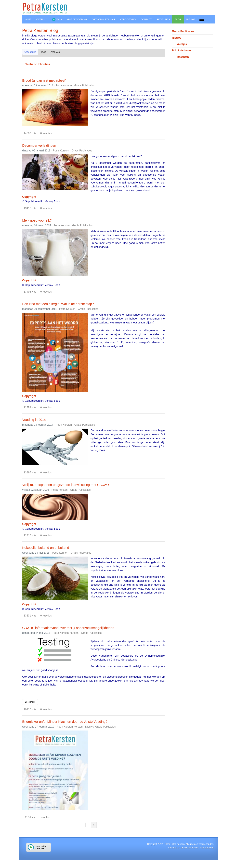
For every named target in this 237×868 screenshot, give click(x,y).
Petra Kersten (64, 86)
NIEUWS (191, 19)
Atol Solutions (207, 848)
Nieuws (90, 727)
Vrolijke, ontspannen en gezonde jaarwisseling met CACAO (66, 485)
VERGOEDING (128, 19)
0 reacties (46, 133)
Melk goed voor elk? (37, 220)
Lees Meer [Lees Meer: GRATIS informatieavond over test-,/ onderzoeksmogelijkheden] (30, 702)
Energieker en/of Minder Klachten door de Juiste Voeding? (65, 722)
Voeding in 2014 (34, 420)
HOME (28, 19)
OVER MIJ (42, 19)
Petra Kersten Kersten (66, 633)
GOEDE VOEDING (77, 19)
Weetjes (182, 44)
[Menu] (202, 19)
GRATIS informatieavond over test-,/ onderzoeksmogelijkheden (68, 628)
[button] (158, 52)
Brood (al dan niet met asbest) (44, 80)
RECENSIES (163, 19)
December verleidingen (39, 146)
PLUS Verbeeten (182, 51)
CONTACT (146, 19)
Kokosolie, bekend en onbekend (46, 548)
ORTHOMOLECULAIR (103, 19)
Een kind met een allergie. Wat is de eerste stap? (58, 304)
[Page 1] (94, 825)
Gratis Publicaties (38, 64)
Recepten (183, 57)
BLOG (178, 19)
